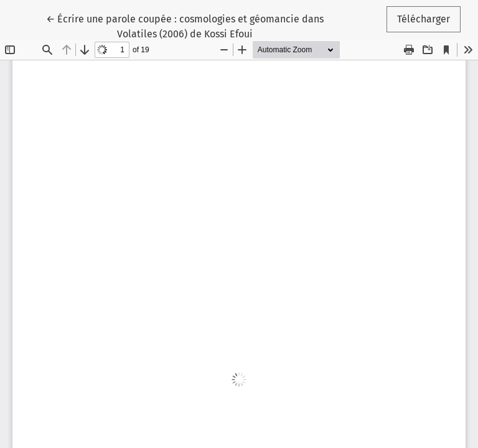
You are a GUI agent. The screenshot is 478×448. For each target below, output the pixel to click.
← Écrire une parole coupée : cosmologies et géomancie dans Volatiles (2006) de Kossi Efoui (185, 26)
